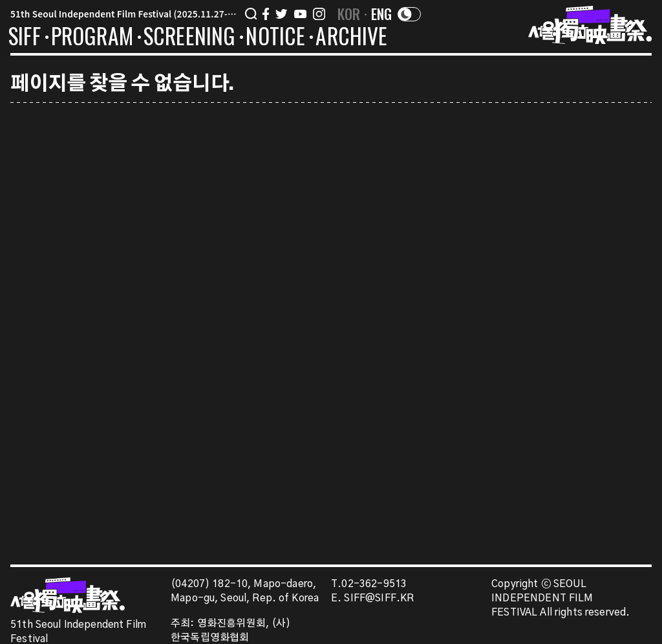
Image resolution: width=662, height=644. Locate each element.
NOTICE (275, 38)
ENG (382, 14)
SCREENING (190, 38)
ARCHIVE (351, 38)
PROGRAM (92, 38)
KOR (349, 14)
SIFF (25, 38)
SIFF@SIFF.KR (379, 598)
